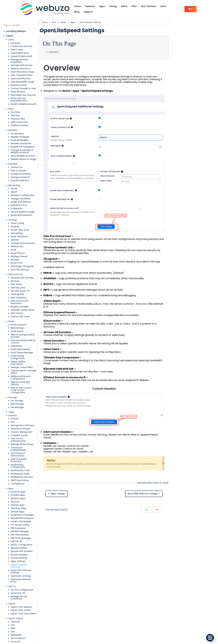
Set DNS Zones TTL (20, 282)
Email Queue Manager (22, 337)
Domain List (17, 159)
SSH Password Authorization (25, 418)
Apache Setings (19, 506)
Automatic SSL (18, 544)
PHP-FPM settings (20, 261)
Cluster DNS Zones (20, 305)
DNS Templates (19, 289)
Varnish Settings (19, 516)
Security (13, 385)
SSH (13, 392)
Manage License (19, 248)
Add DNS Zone (18, 279)
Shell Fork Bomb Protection (25, 422)
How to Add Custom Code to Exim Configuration (28, 361)
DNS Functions (16, 266)
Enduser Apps (18, 463)
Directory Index (19, 466)
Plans (11, 100)
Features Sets (18, 110)
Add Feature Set (19, 113)
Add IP (14, 183)
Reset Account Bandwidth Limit (27, 92)
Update (15, 231)
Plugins (12, 611)
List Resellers (17, 125)
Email (13, 241)
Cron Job (15, 590)
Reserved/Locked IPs (21, 206)
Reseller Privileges (20, 128)
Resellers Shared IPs (21, 135)
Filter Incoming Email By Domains (28, 324)
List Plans (15, 104)
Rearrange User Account (23, 89)
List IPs (14, 180)
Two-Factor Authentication (25, 408)
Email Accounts (18, 314)
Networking (14, 177)
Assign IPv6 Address (21, 193)
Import (12, 552)
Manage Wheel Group (22, 412)
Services (15, 460)
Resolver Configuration (23, 187)
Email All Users (18, 85)
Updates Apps (18, 456)
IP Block (15, 389)
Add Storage (17, 374)
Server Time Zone (20, 221)
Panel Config (17, 215)
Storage (13, 367)
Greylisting (16, 330)
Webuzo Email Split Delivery (25, 357)
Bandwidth (16, 583)
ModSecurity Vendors (22, 435)
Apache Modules (19, 512)
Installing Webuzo (16, 27)
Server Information (20, 600)
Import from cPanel (21, 559)
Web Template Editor (22, 69)
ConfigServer (18, 441)
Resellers (13, 122)
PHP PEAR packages (21, 496)
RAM (13, 577)
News (13, 603)
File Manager (17, 377)
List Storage (17, 371)
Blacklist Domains (20, 296)
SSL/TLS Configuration (22, 540)
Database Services (18, 619)
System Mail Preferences (24, 606)
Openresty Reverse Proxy (24, 532)
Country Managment (21, 402)
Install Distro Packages (22, 473)
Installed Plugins (19, 615)
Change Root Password (23, 234)
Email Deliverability (20, 333)
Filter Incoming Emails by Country (28, 327)
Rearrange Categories (22, 258)
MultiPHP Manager (20, 489)
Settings (13, 211)
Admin (10, 32)
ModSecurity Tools (20, 428)
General (15, 218)
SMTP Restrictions (20, 438)
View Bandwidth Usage (22, 76)
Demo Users (17, 46)
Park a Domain (18, 162)
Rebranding (17, 225)
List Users (16, 39)
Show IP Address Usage (23, 203)
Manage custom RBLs (22, 347)
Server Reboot (18, 587)
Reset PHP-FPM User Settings (26, 526)
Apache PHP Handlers (22, 509)
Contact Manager (20, 593)
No (205, 534)
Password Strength (20, 399)
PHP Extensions (18, 486)
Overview (72, 48)
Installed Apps (18, 453)
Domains (13, 155)
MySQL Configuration (22, 503)
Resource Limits (19, 79)
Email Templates (19, 228)
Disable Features (19, 117)
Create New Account (22, 42)
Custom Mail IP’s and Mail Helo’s (27, 350)
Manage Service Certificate (25, 547)
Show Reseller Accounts (23, 147)
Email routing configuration (25, 340)
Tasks (11, 382)
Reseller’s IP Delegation (23, 138)
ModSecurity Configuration (25, 425)
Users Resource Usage (22, 66)
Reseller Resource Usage (23, 150)
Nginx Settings (18, 519)
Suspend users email (21, 52)
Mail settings (17, 317)
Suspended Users (20, 49)
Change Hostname (20, 190)
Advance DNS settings (22, 269)
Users (11, 36)
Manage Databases (21, 633)
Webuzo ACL (17, 238)
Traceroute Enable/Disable (25, 415)
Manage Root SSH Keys (23, 395)
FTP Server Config (20, 483)
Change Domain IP (20, 169)
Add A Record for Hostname (25, 292)
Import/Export (18, 244)
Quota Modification (21, 72)
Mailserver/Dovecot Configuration (28, 353)
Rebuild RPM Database (22, 476)
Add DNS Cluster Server (23, 299)
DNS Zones (16, 276)
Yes (195, 534)
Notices (15, 596)
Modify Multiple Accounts (24, 95)
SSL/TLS (12, 537)
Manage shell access (21, 59)
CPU (13, 573)
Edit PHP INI (16, 499)
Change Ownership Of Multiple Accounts (26, 143)
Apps (11, 446)
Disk (13, 580)
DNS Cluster (17, 302)
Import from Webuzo (21, 555)
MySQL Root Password (22, 626)
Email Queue (17, 320)
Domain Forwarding (21, 165)
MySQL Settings (19, 623)
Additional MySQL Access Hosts (27, 639)
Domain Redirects (20, 172)
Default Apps (18, 469)
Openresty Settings (21, 529)
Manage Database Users (24, 636)
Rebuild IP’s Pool (19, 197)
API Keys (15, 251)
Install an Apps (18, 450)
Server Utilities (16, 567)
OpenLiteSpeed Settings (24, 522)
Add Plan (15, 107)
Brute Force (17, 254)
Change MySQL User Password (26, 629)
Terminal (15, 570)
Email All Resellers (20, 132)
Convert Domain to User (23, 82)
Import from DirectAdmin (24, 562)
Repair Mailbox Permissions (25, 343)
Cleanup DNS (17, 286)
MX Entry (15, 272)
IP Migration (17, 200)
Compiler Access (19, 405)
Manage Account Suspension (26, 56)
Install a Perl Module (21, 479)
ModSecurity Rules (20, 432)
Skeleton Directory (20, 62)
